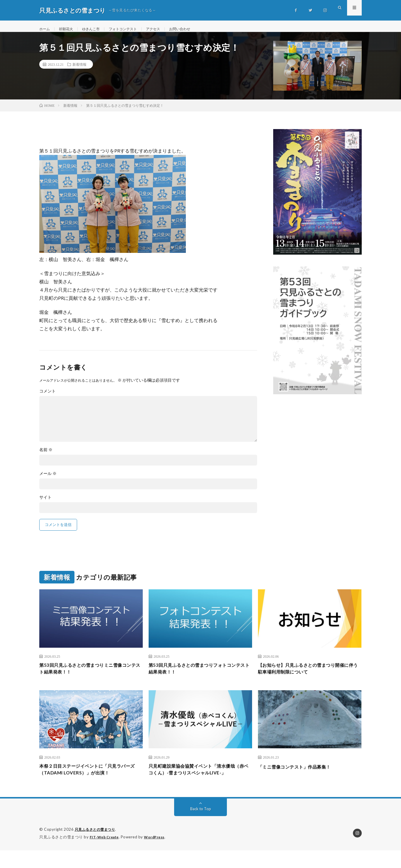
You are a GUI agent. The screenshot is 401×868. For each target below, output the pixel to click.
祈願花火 (69, 29)
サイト (45, 504)
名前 (46, 456)
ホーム (45, 29)
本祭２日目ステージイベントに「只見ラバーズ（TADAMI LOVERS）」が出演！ (91, 779)
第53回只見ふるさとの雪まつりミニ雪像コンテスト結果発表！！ (89, 676)
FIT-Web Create (106, 855)
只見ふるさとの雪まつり (97, 847)
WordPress (158, 855)
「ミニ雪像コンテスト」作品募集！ (301, 775)
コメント (47, 397)
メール (48, 480)
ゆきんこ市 (96, 29)
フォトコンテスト (132, 29)
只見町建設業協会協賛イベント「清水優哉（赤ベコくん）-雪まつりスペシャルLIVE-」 (200, 783)
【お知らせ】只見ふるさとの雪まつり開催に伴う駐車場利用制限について (310, 676)
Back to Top (201, 827)
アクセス (166, 29)
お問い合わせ (196, 29)
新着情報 (79, 71)
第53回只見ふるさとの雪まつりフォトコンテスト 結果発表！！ (198, 676)
